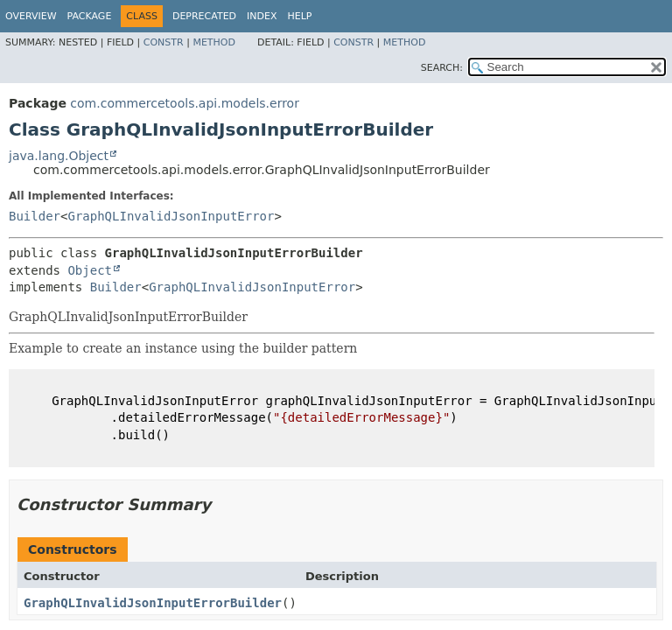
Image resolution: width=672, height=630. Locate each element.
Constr (164, 42)
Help (300, 16)
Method (214, 42)
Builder (35, 216)
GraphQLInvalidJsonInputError (171, 216)
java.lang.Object (59, 156)
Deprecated (204, 16)
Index (262, 16)
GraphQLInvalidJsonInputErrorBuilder (153, 603)
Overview (31, 16)
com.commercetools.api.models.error (185, 103)
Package (90, 16)
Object (90, 270)
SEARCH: (442, 68)
